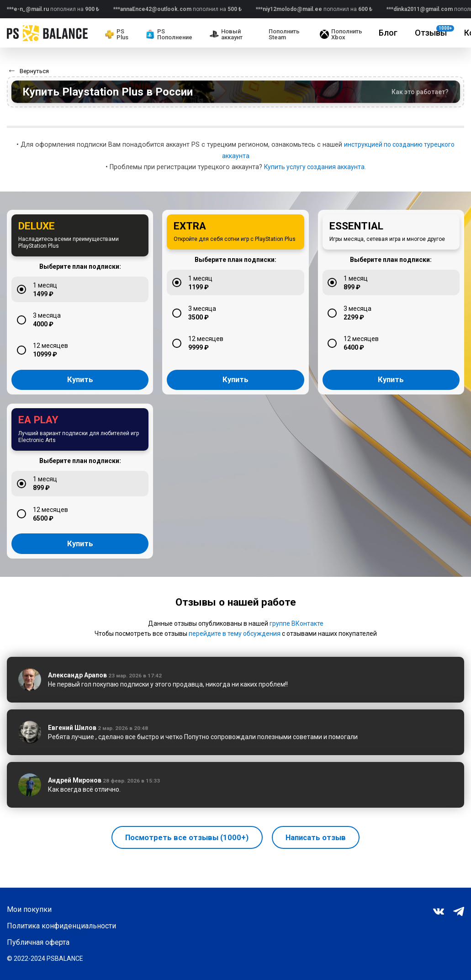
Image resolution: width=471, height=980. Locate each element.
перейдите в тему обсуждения (235, 654)
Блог (388, 33)
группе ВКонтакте (296, 644)
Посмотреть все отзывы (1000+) (184, 858)
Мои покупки (29, 910)
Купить (80, 391)
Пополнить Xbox (341, 34)
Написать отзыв (320, 858)
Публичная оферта (38, 943)
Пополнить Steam (284, 34)
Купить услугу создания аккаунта (314, 167)
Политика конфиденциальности (61, 926)
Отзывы (434, 31)
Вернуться (34, 71)
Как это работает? (420, 92)
